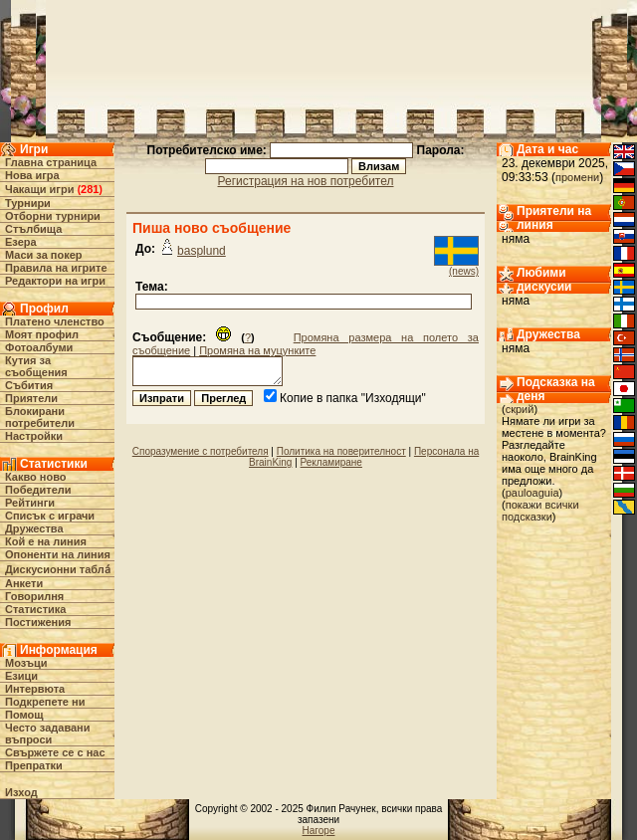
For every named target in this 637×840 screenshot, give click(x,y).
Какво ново (36, 477)
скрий (520, 409)
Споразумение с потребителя (201, 451)
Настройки (34, 436)
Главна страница (51, 162)
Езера (21, 242)
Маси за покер (44, 255)
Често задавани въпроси (48, 734)
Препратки (34, 765)
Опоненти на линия (58, 554)
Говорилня (34, 596)
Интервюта (35, 689)
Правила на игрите (56, 268)
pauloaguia (532, 493)
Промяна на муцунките (257, 350)
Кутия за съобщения (36, 366)
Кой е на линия (46, 541)
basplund (202, 251)
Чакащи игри (39, 189)
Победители (38, 490)
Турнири (28, 203)
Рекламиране (331, 462)
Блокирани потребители (40, 417)
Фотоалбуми (39, 347)
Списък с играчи (50, 516)
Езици (21, 676)
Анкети (24, 583)
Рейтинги (30, 503)
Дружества (34, 528)
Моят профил (42, 334)
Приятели (31, 398)
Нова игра (32, 175)
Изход (21, 792)
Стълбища (33, 229)
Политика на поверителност (341, 451)
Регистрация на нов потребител (306, 181)
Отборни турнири (53, 216)
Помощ (24, 715)
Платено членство (55, 321)
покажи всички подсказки (540, 511)
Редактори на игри (55, 281)
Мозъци (26, 663)
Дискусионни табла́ (58, 569)
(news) (464, 271)
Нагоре (319, 831)
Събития (29, 385)
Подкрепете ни (45, 702)
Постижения (38, 622)
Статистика (36, 609)
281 (90, 189)
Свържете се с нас (55, 752)
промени (577, 177)
